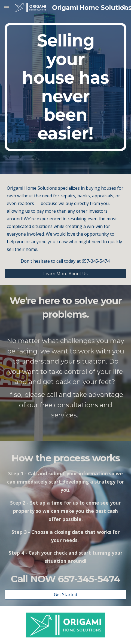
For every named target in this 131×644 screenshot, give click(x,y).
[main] (65, 87)
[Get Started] (65, 595)
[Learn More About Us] (65, 274)
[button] (7, 8)
